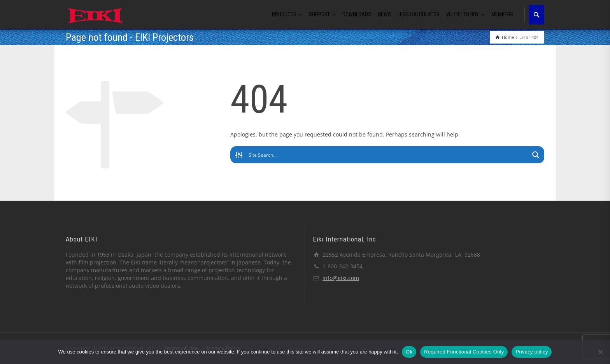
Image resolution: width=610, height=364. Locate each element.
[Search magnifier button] (536, 155)
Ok (409, 352)
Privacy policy (532, 352)
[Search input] (388, 155)
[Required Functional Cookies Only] (600, 352)
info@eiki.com (341, 278)
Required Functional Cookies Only (464, 352)
